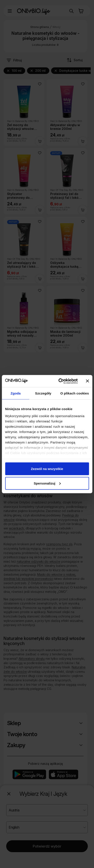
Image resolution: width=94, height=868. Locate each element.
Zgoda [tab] (16, 393)
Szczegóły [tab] (43, 393)
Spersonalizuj (47, 483)
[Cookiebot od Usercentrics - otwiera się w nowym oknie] (59, 381)
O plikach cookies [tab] (75, 393)
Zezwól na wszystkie (47, 469)
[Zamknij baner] (87, 381)
